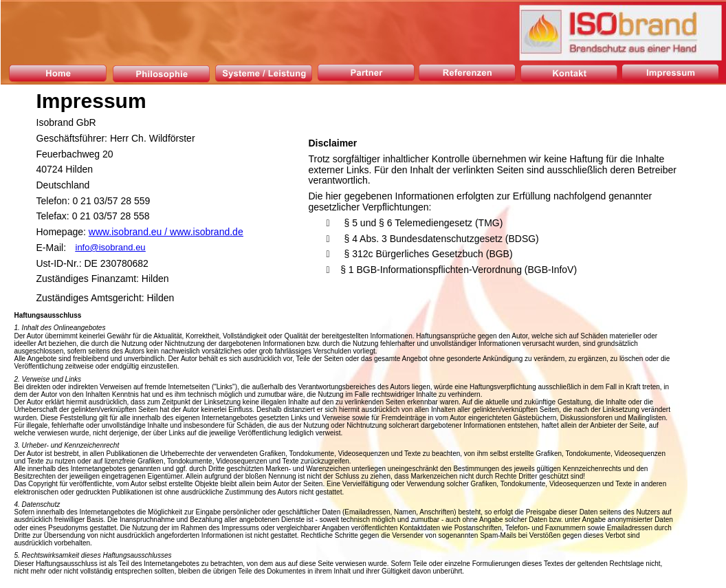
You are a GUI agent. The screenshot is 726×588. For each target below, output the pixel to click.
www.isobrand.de (207, 232)
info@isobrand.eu (111, 247)
